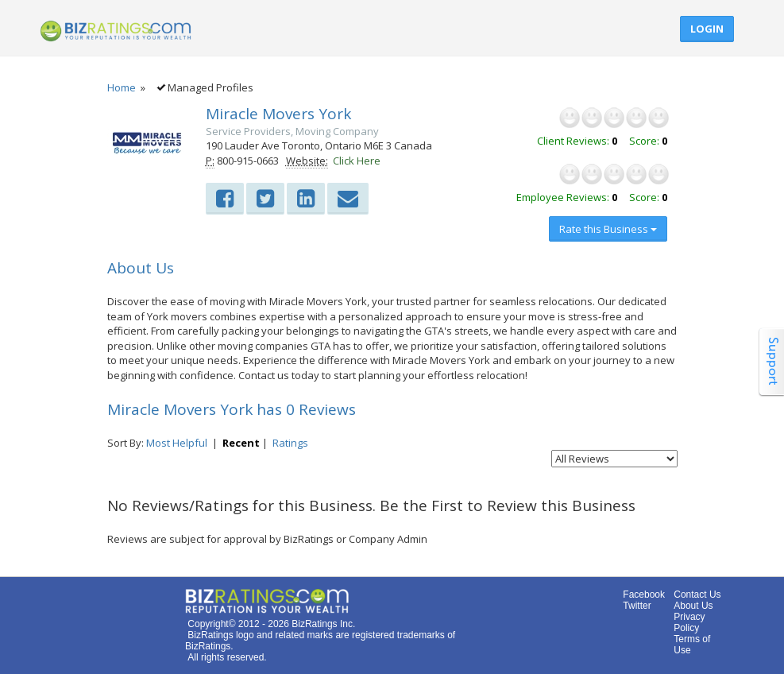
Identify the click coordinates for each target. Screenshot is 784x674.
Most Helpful (177, 443)
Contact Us (697, 595)
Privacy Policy (689, 622)
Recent (241, 443)
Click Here (357, 161)
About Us (693, 606)
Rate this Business (608, 229)
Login (707, 29)
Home (122, 87)
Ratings (290, 443)
